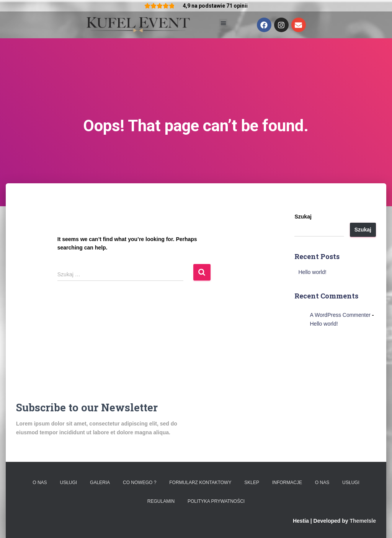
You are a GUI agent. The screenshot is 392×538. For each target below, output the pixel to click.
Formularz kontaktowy (200, 483)
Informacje (287, 483)
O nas (40, 483)
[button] (223, 23)
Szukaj (303, 217)
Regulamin (161, 501)
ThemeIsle (363, 521)
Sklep (252, 483)
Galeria (100, 483)
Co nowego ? (140, 483)
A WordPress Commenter (340, 315)
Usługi (68, 483)
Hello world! (312, 272)
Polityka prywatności (216, 501)
